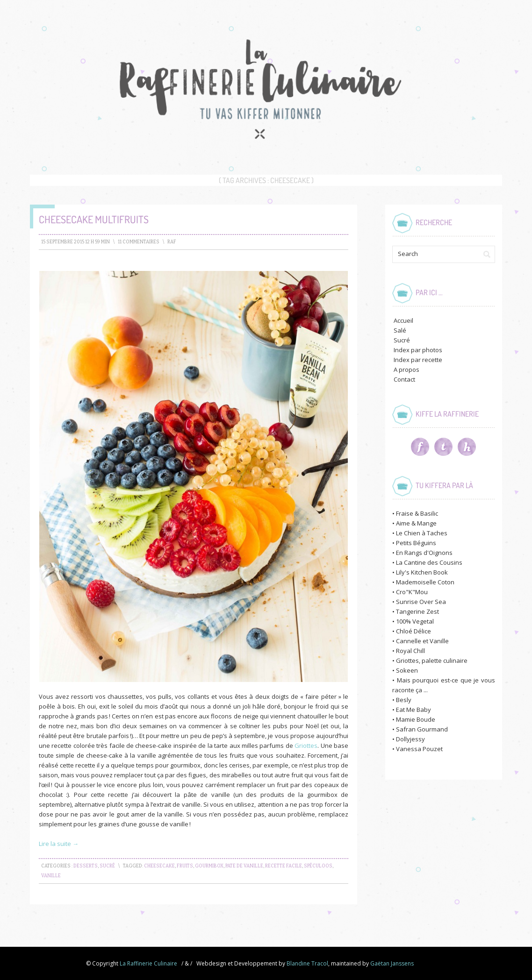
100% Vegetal (415, 621)
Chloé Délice (413, 631)
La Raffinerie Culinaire (148, 963)
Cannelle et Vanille (422, 641)
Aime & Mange (416, 523)
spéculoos (318, 866)
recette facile (284, 866)
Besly (404, 700)
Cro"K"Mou (412, 592)
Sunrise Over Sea (421, 602)
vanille (51, 876)
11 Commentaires (139, 242)
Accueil (403, 320)
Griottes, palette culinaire (432, 660)
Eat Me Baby (413, 710)
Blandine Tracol (307, 963)
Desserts (86, 866)
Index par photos (418, 350)
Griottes (306, 746)
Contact (404, 379)
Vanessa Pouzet (419, 749)
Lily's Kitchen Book (422, 572)
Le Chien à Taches (422, 533)
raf (172, 242)
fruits (185, 866)
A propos (406, 369)
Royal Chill (410, 651)
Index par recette (418, 360)
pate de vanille (244, 866)
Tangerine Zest (417, 611)
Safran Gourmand (422, 729)
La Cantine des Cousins (429, 562)
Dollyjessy (410, 739)
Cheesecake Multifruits (94, 219)
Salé (400, 330)
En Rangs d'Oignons (424, 553)
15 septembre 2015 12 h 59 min (75, 242)
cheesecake (159, 866)
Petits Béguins (416, 543)
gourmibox (209, 866)
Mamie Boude (416, 719)
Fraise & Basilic (417, 513)
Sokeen (407, 670)
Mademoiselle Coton (425, 582)
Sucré (107, 866)
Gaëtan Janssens (392, 963)
